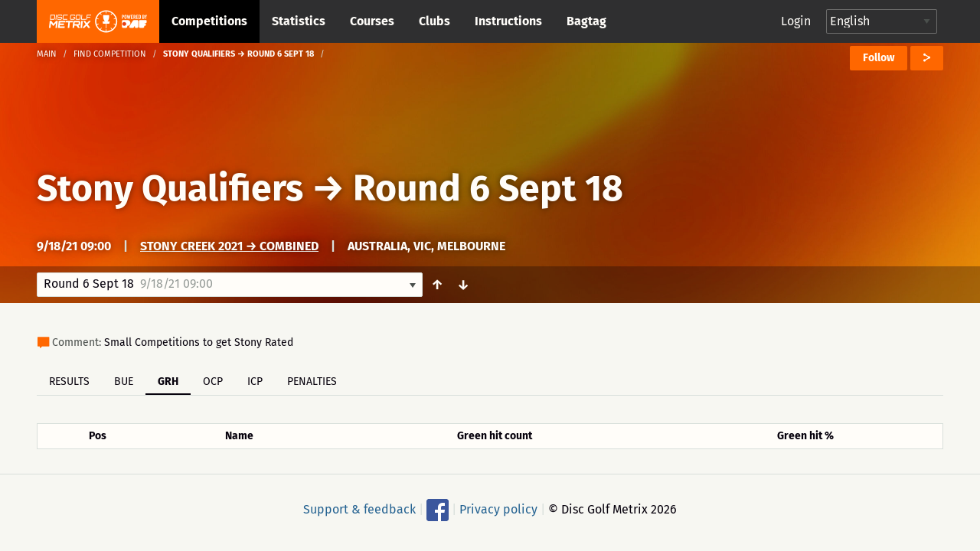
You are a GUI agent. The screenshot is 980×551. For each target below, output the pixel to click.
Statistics (299, 21)
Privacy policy (498, 509)
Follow (879, 58)
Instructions (508, 21)
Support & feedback (359, 509)
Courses (372, 21)
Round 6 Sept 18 (488, 188)
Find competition (110, 54)
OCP (213, 381)
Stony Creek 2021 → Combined (229, 246)
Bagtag (586, 21)
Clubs (434, 21)
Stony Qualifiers (170, 188)
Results (69, 381)
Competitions (209, 21)
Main (47, 54)
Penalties (312, 381)
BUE (124, 381)
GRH (168, 381)
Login (796, 21)
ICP (255, 381)
